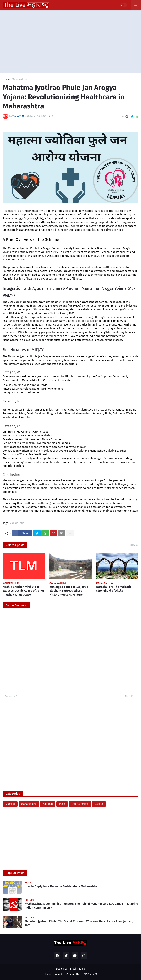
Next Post (131, 696)
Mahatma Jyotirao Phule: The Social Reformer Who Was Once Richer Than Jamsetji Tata (79, 923)
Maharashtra (19, 79)
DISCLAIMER (90, 974)
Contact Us (73, 974)
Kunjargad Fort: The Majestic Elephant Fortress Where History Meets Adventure (69, 591)
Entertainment (80, 804)
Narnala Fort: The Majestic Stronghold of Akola (114, 589)
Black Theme (77, 969)
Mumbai (10, 804)
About (59, 974)
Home (6, 79)
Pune (62, 804)
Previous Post (13, 696)
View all (134, 545)
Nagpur (99, 804)
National (48, 804)
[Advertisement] (70, 41)
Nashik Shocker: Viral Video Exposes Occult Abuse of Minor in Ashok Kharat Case (23, 591)
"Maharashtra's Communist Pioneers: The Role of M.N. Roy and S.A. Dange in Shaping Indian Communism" (81, 906)
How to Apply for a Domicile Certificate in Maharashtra (61, 886)
